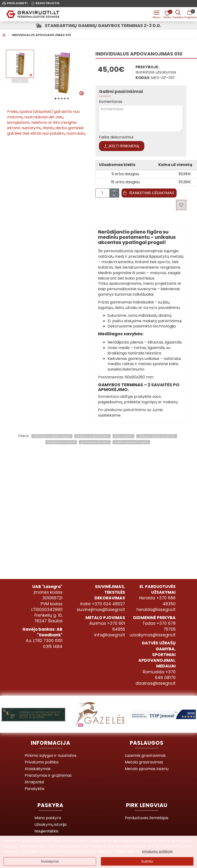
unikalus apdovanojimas (157, 437)
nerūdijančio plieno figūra (52, 437)
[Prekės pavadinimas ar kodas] (178, 14)
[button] (55, 99)
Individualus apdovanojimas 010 (41, 35)
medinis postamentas (92, 437)
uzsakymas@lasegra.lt (153, 635)
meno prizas (123, 437)
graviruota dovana (95, 443)
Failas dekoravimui (116, 138)
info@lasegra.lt (110, 635)
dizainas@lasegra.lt (156, 683)
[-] (114, 196)
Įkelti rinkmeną (122, 147)
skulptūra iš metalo (61, 443)
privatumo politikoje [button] (157, 851)
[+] (114, 192)
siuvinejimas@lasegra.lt (101, 610)
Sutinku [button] (147, 861)
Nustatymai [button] (50, 861)
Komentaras (111, 102)
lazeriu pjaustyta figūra (131, 443)
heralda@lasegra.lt (156, 610)
